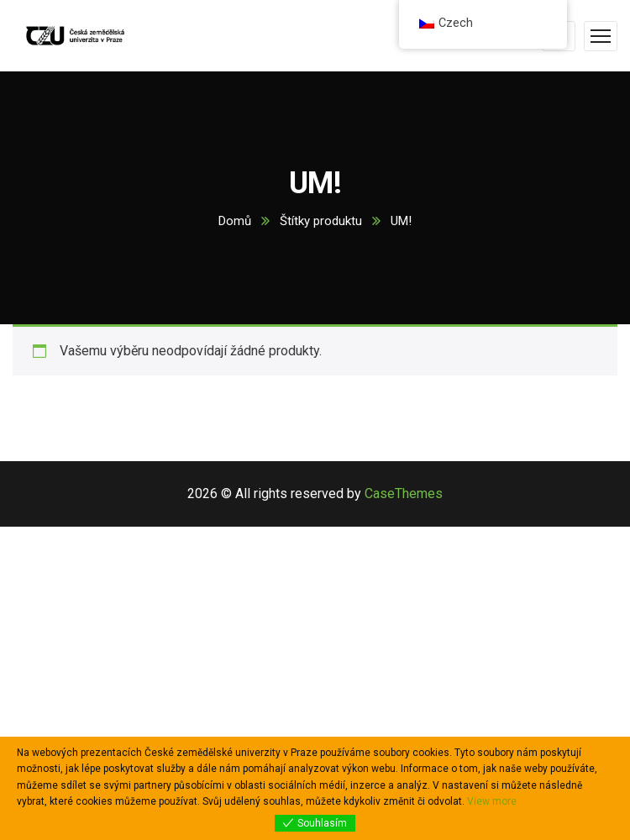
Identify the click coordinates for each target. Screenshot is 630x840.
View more (492, 801)
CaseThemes (404, 493)
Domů (235, 221)
